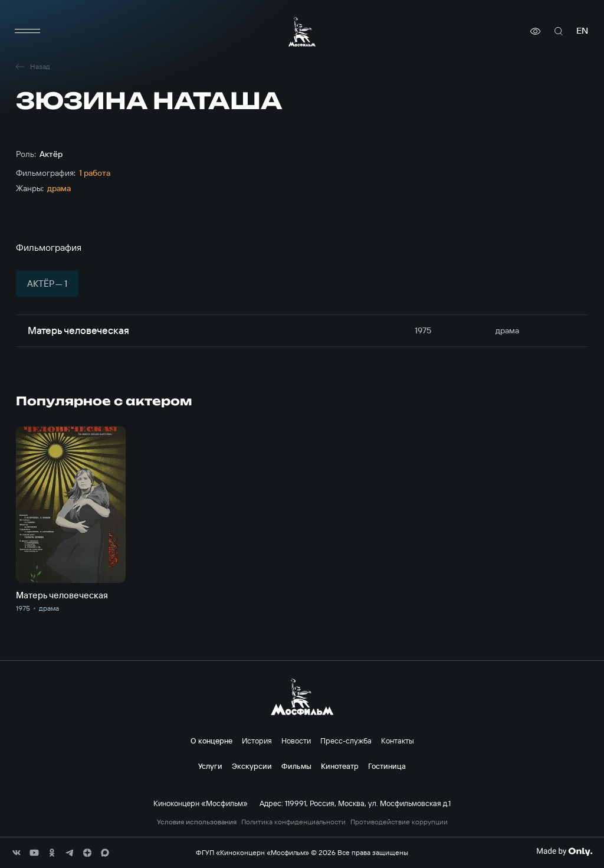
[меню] (28, 31)
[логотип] (302, 32)
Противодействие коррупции (399, 822)
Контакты (398, 741)
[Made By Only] (564, 851)
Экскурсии (252, 766)
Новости (296, 741)
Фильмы (296, 766)
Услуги (210, 766)
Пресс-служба (346, 741)
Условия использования (197, 822)
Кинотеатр (340, 766)
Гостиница (387, 766)
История (257, 741)
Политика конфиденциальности (293, 822)
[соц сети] (17, 853)
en (582, 31)
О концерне (211, 741)
